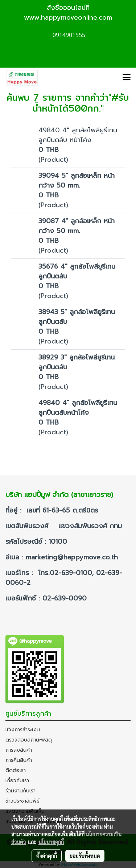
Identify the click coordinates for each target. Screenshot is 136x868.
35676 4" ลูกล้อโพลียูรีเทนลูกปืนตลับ (77, 271)
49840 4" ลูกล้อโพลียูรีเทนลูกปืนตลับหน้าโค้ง (78, 408)
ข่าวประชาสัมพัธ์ (22, 801)
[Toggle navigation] (127, 78)
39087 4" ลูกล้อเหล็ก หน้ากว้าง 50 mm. (77, 226)
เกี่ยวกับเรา (17, 781)
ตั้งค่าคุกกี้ (47, 856)
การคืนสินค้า (19, 760)
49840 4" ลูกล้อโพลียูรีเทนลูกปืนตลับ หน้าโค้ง (78, 135)
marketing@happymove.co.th (73, 557)
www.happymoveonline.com (68, 17)
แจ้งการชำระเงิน (23, 730)
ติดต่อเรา (16, 770)
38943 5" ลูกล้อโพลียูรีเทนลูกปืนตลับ (77, 317)
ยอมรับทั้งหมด (85, 856)
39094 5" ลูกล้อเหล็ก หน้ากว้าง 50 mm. (77, 180)
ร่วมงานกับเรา (20, 791)
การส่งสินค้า (19, 750)
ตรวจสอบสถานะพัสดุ (29, 740)
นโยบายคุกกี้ (51, 842)
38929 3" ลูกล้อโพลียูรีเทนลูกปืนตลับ (77, 362)
